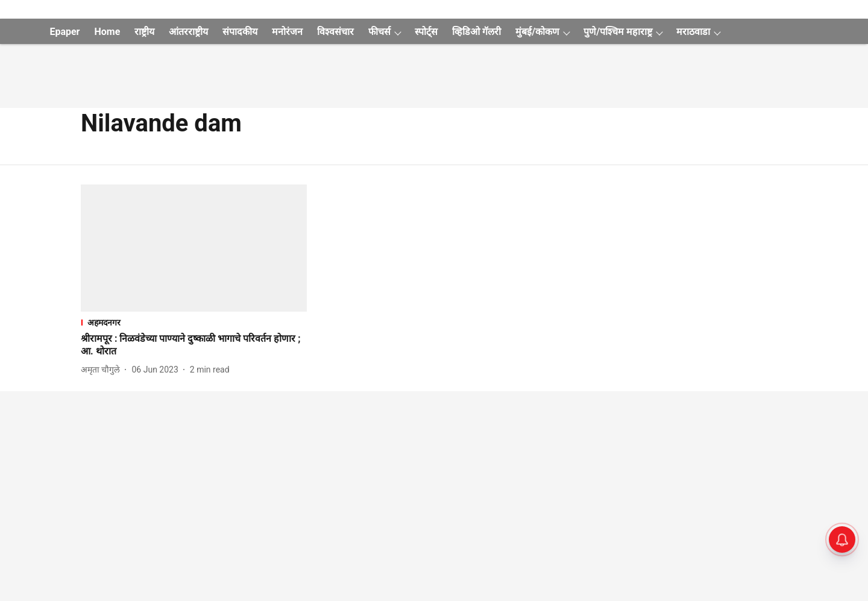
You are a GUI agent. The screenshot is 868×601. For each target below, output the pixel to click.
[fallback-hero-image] (194, 248)
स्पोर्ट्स (426, 32)
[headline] (194, 345)
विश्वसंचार (335, 32)
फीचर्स (379, 32)
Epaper (64, 32)
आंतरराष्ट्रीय (188, 32)
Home (107, 32)
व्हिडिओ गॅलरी (476, 32)
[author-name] (103, 370)
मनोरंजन (287, 32)
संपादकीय (240, 32)
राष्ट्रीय (144, 32)
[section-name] (194, 322)
